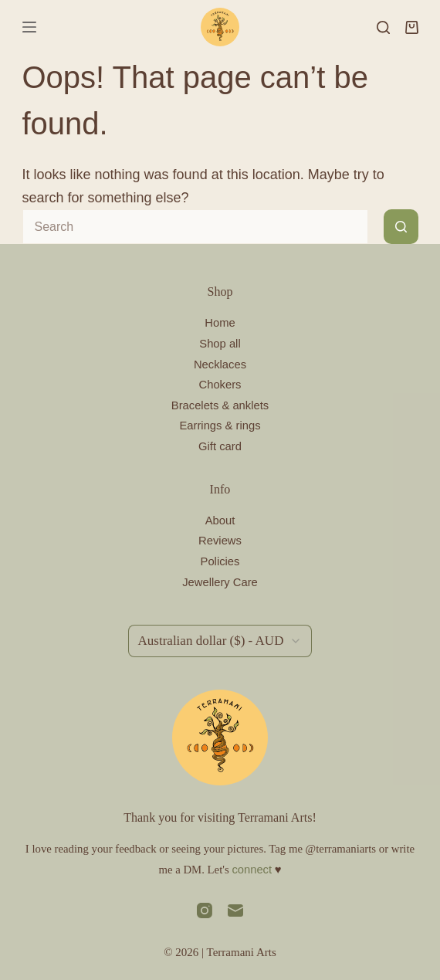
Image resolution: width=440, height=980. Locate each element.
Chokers (220, 385)
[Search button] (401, 227)
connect (252, 870)
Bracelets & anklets (220, 405)
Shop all (220, 344)
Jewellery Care (220, 582)
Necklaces (220, 365)
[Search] (383, 27)
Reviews (220, 541)
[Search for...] (195, 227)
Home (220, 323)
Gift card (220, 446)
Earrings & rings (220, 426)
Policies (220, 561)
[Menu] (29, 27)
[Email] (235, 910)
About (220, 521)
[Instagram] (205, 910)
